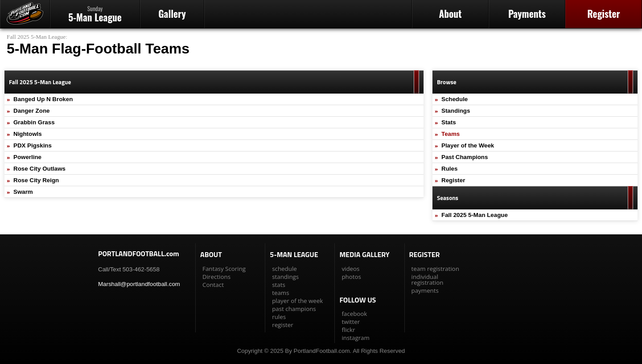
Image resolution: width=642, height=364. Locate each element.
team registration (435, 269)
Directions (216, 277)
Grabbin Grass (34, 122)
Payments (527, 14)
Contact (213, 285)
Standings (456, 111)
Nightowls (28, 134)
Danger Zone (31, 111)
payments (425, 290)
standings (285, 277)
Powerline (27, 157)
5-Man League (95, 14)
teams (280, 293)
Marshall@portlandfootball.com (139, 284)
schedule (284, 269)
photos (351, 277)
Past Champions (465, 157)
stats (279, 285)
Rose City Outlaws (39, 169)
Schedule (455, 99)
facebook (354, 314)
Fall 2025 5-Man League (36, 37)
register (283, 325)
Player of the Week (468, 145)
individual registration (428, 280)
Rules (449, 169)
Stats (449, 122)
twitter (351, 322)
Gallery (172, 14)
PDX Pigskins (33, 145)
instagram (355, 338)
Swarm (23, 192)
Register (603, 14)
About (450, 14)
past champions (294, 309)
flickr (348, 330)
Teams (451, 134)
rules (279, 317)
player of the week (297, 301)
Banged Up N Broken (43, 99)
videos (350, 269)
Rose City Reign (36, 180)
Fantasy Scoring (224, 269)
